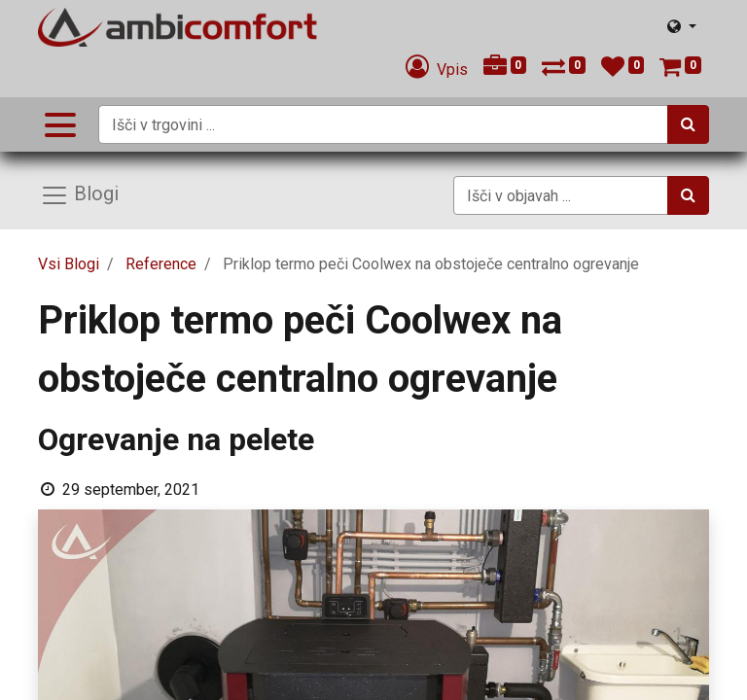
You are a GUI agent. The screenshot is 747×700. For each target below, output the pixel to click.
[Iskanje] (688, 124)
